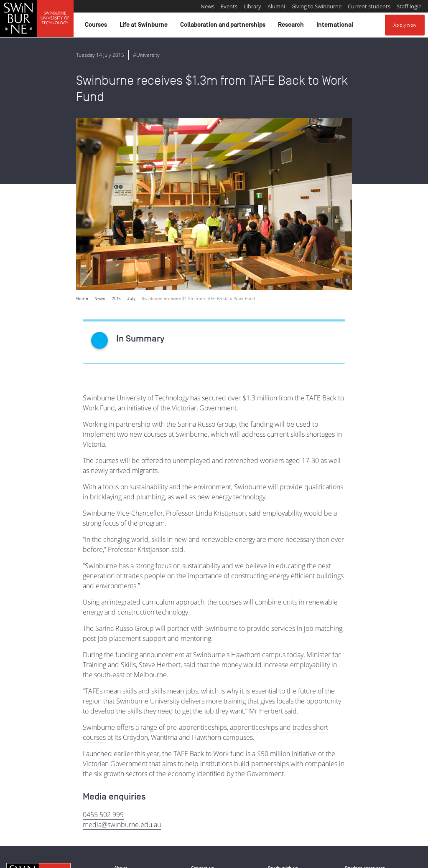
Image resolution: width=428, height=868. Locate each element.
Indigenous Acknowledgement (38, 816)
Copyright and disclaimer (70, 858)
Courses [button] (97, 27)
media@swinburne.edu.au (122, 652)
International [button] (336, 27)
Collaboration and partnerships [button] (224, 27)
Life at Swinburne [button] (145, 27)
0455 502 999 (103, 642)
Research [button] (292, 27)
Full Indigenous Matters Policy (252, 825)
